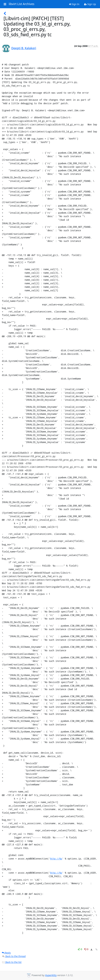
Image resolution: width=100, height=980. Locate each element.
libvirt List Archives (22, 4)
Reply (6, 953)
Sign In (74, 4)
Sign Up (90, 4)
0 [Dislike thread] (86, 949)
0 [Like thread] (80, 949)
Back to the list (12, 962)
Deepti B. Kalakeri (24, 48)
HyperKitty (51, 975)
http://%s (56, 859)
